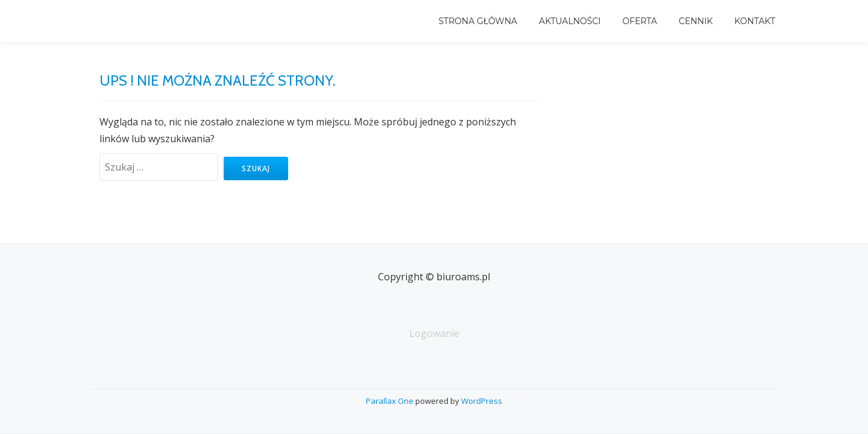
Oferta (640, 21)
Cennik (696, 21)
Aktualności (570, 21)
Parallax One (391, 401)
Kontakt (755, 21)
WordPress (482, 401)
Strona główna (478, 21)
